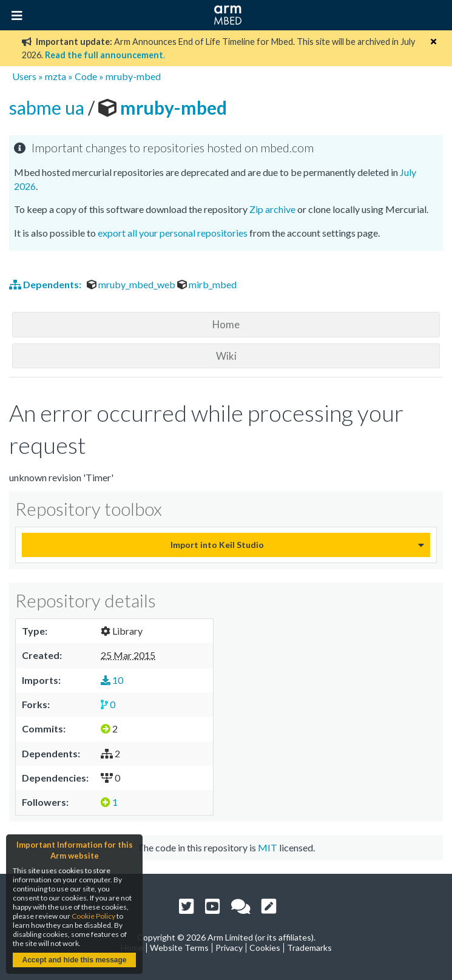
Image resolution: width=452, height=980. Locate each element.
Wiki (226, 356)
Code (86, 76)
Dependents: (46, 284)
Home (226, 324)
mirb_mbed (207, 284)
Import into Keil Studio (217, 545)
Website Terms (179, 948)
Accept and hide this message (74, 960)
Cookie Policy (93, 916)
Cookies (265, 948)
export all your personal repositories (173, 233)
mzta (56, 76)
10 (112, 680)
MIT (268, 847)
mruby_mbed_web (132, 284)
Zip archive (272, 209)
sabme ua (49, 107)
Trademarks (309, 948)
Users (24, 76)
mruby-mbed (133, 76)
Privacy (229, 948)
